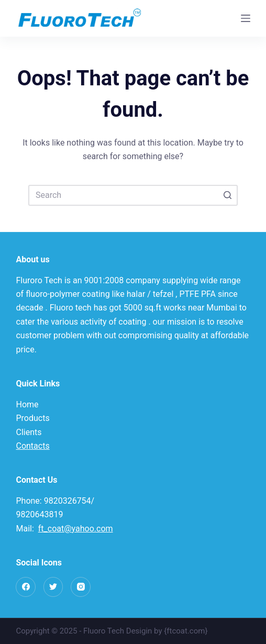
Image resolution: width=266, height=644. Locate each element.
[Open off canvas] (246, 18)
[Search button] (227, 195)
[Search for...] (133, 195)
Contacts (32, 446)
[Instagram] (81, 587)
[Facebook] (26, 587)
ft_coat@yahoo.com (76, 529)
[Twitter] (53, 587)
